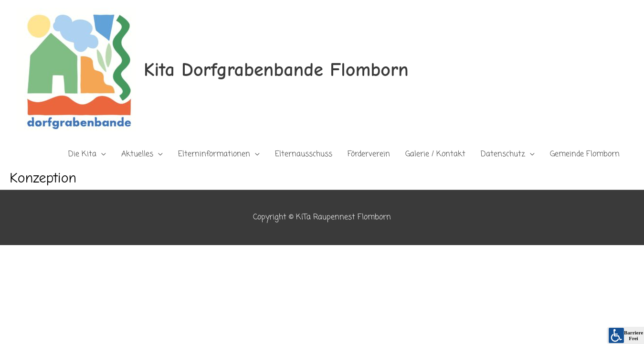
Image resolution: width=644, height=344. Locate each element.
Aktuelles (137, 154)
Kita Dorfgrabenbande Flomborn (276, 70)
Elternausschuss (304, 154)
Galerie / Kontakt (435, 154)
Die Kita (82, 154)
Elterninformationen (214, 154)
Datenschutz (503, 154)
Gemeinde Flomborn (585, 154)
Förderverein (369, 154)
